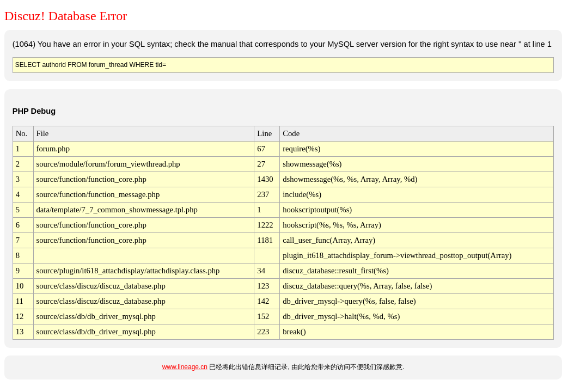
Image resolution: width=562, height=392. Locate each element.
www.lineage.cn (185, 367)
